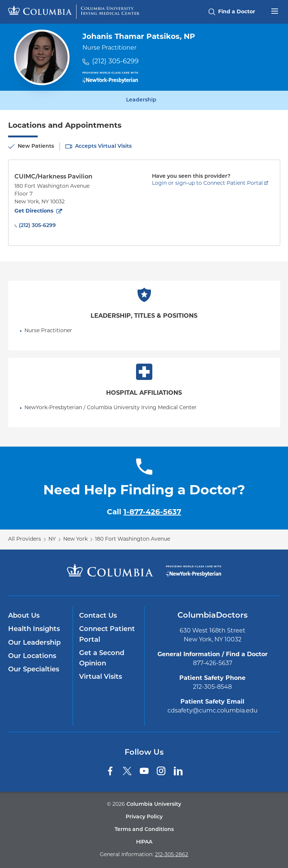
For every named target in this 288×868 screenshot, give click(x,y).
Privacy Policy (144, 817)
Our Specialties (34, 670)
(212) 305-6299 (115, 62)
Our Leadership (34, 643)
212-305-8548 (212, 687)
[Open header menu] (275, 10)
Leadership (141, 100)
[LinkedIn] (178, 771)
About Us (24, 616)
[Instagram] (161, 771)
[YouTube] (144, 771)
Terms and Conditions (144, 830)
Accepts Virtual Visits (103, 146)
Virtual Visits (101, 677)
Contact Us (98, 616)
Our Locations (32, 656)
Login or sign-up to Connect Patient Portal (207, 183)
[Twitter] (127, 771)
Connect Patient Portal (107, 635)
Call (144, 513)
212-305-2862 (172, 855)
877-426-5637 (213, 664)
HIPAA (144, 842)
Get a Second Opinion (102, 659)
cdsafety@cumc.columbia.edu (213, 711)
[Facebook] (110, 771)
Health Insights (34, 629)
